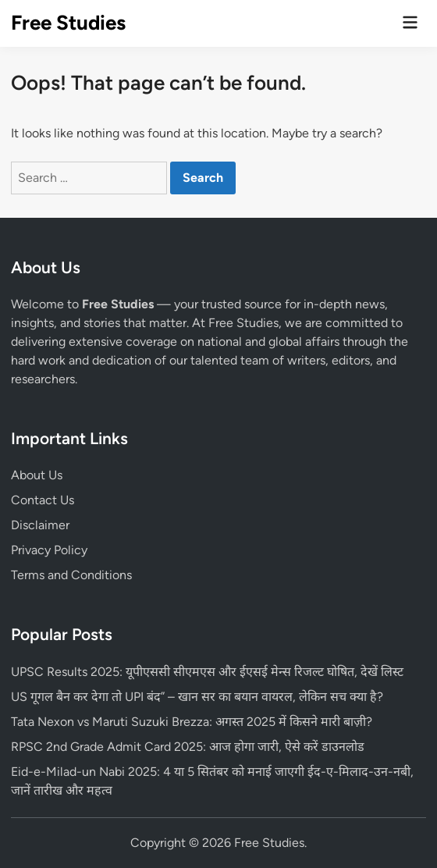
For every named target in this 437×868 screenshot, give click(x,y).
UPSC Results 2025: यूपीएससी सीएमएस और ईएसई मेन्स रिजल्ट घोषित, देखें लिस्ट (207, 672)
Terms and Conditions (71, 575)
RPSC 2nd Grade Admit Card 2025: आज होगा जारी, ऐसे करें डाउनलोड (188, 747)
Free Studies (68, 23)
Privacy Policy (49, 550)
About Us (37, 475)
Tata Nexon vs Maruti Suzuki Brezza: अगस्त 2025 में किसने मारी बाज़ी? (192, 722)
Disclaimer (40, 525)
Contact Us (43, 500)
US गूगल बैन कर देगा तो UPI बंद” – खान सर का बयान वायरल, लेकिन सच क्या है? (197, 697)
